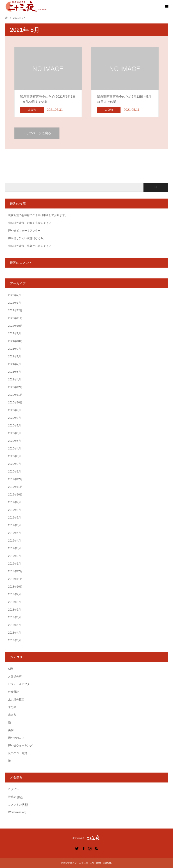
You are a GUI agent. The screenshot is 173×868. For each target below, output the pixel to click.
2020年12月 (15, 387)
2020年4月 (15, 449)
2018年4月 (15, 633)
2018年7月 (15, 610)
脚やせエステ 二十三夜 (77, 863)
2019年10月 (15, 495)
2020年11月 (15, 395)
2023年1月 (15, 303)
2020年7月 (15, 426)
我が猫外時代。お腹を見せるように (30, 223)
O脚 (10, 669)
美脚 (11, 730)
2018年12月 (15, 571)
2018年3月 (15, 640)
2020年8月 (15, 418)
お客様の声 (15, 676)
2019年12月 (15, 479)
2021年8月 (15, 356)
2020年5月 (15, 441)
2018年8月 (15, 602)
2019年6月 (15, 525)
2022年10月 (15, 326)
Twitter (77, 848)
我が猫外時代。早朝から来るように (30, 246)
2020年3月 (15, 456)
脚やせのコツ (16, 738)
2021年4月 (15, 380)
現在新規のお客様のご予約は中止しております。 (38, 215)
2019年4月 (15, 541)
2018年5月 (15, 625)
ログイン (14, 789)
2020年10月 (15, 403)
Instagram (90, 848)
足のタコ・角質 (18, 753)
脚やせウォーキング (20, 745)
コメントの (18, 805)
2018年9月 (15, 594)
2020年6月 (15, 433)
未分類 (12, 707)
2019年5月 (15, 533)
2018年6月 (15, 617)
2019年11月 (15, 487)
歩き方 (12, 715)
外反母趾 (14, 692)
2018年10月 (15, 587)
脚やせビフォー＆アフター (24, 231)
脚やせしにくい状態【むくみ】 (27, 238)
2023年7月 (15, 295)
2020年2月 (15, 464)
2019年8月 (15, 510)
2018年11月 (15, 579)
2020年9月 (15, 410)
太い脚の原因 (16, 699)
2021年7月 (15, 364)
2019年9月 (15, 502)
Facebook (83, 848)
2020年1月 (15, 472)
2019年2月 (15, 556)
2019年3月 (15, 548)
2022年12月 (15, 310)
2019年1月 (15, 564)
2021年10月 (15, 341)
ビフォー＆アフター (20, 684)
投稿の (15, 797)
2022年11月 (15, 318)
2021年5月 (15, 372)
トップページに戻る (37, 133)
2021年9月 (15, 349)
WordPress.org (17, 812)
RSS (96, 848)
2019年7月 (15, 518)
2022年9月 (15, 333)
